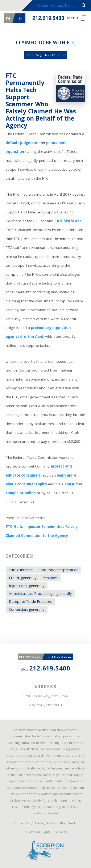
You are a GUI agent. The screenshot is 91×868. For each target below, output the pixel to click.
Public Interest (21, 570)
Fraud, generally (23, 578)
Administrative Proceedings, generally (40, 594)
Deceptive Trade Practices (30, 602)
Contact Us (60, 6)
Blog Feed (67, 824)
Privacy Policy (45, 824)
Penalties (50, 578)
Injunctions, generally (27, 586)
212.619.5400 (48, 19)
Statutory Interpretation (59, 570)
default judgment (22, 143)
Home (43, 6)
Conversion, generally (27, 610)
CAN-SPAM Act (68, 222)
